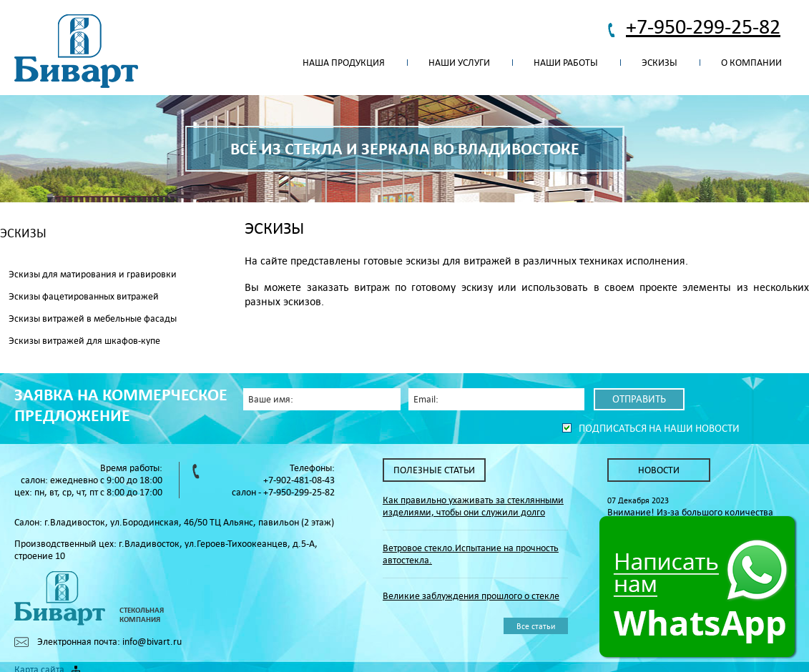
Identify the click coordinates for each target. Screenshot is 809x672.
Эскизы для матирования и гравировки (93, 274)
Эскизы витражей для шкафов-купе (84, 341)
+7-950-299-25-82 (703, 26)
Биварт (76, 52)
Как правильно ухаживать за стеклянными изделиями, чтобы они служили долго (473, 506)
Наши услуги (459, 63)
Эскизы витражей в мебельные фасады (93, 318)
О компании (751, 63)
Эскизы (660, 63)
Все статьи (536, 626)
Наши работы (566, 63)
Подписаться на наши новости (659, 428)
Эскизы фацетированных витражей (84, 296)
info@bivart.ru (152, 642)
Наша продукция (344, 63)
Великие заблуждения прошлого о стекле (471, 596)
